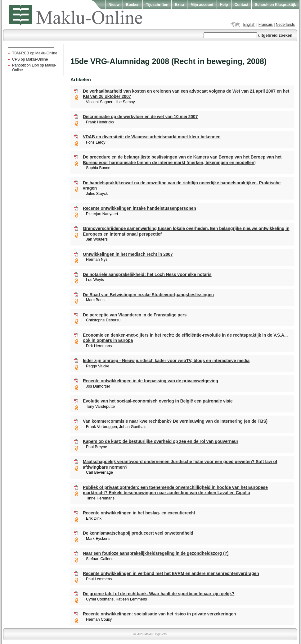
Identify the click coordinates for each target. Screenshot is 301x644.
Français (266, 25)
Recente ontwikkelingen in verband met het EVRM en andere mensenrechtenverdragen (171, 574)
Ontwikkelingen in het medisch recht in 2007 (128, 254)
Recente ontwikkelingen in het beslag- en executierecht (139, 513)
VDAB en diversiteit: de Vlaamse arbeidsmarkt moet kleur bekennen (152, 137)
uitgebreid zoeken (275, 35)
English (249, 25)
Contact (242, 5)
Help (224, 5)
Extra (179, 5)
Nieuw (114, 5)
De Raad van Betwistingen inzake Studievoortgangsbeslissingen (148, 295)
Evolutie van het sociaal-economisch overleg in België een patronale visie (158, 401)
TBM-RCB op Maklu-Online (35, 53)
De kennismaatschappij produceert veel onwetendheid (138, 533)
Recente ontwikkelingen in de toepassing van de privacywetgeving (150, 381)
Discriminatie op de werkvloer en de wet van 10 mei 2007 (140, 117)
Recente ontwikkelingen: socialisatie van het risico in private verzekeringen (159, 614)
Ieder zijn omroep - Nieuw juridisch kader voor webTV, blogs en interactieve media (166, 361)
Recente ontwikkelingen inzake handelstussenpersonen (139, 208)
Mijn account (202, 5)
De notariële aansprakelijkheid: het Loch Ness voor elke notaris (147, 275)
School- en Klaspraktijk (275, 5)
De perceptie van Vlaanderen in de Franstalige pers (135, 315)
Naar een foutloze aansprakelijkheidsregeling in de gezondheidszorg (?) (156, 553)
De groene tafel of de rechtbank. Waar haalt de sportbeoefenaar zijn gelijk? (159, 594)
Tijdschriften (157, 5)
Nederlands (285, 25)
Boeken (133, 5)
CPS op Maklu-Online (30, 59)
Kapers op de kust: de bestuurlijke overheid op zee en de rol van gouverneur (161, 442)
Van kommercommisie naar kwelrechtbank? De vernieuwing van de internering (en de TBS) (175, 421)
